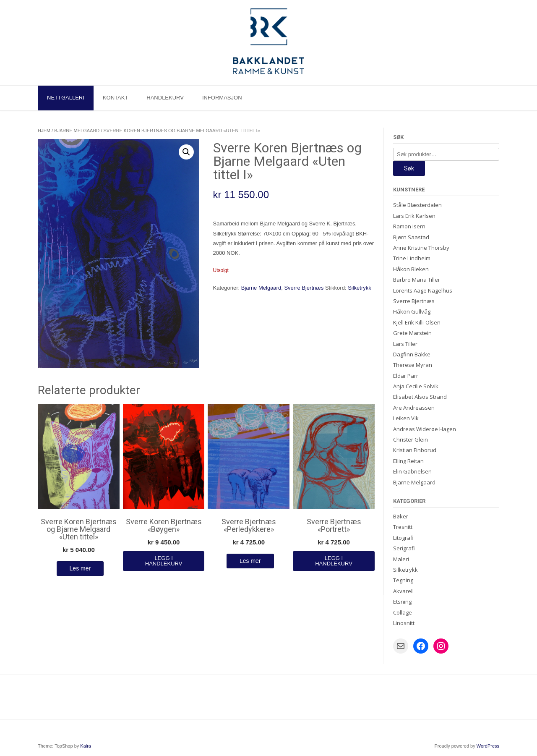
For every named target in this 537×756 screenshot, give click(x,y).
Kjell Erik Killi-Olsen (417, 322)
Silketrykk (360, 288)
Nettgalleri (66, 98)
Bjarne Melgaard (77, 131)
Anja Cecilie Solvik (416, 386)
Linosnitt (404, 623)
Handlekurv (165, 98)
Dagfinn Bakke (412, 354)
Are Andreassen (414, 408)
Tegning (403, 580)
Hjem (44, 131)
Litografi (403, 538)
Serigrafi (404, 548)
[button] (186, 152)
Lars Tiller (405, 344)
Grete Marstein (412, 333)
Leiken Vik (406, 418)
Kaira (86, 746)
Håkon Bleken (411, 269)
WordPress (488, 746)
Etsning (402, 602)
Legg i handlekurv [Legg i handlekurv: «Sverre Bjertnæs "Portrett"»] (334, 561)
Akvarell (403, 591)
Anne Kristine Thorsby (421, 248)
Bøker (401, 516)
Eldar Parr (406, 376)
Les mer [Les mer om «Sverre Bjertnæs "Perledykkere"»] (250, 561)
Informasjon (222, 98)
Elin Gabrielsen (412, 471)
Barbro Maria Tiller (417, 280)
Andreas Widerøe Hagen (425, 429)
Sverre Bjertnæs (304, 288)
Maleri (401, 559)
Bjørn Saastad (411, 237)
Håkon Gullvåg (412, 311)
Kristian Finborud (415, 450)
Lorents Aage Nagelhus (423, 290)
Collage (403, 612)
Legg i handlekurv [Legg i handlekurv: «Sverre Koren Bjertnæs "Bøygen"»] (164, 561)
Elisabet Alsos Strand (420, 397)
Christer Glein (411, 439)
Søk (409, 168)
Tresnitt (403, 527)
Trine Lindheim (412, 258)
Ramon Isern (409, 226)
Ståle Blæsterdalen (417, 205)
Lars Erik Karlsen (414, 216)
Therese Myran (413, 365)
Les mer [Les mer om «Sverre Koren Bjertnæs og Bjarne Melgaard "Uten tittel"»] (80, 568)
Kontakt (115, 98)
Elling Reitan (408, 461)
